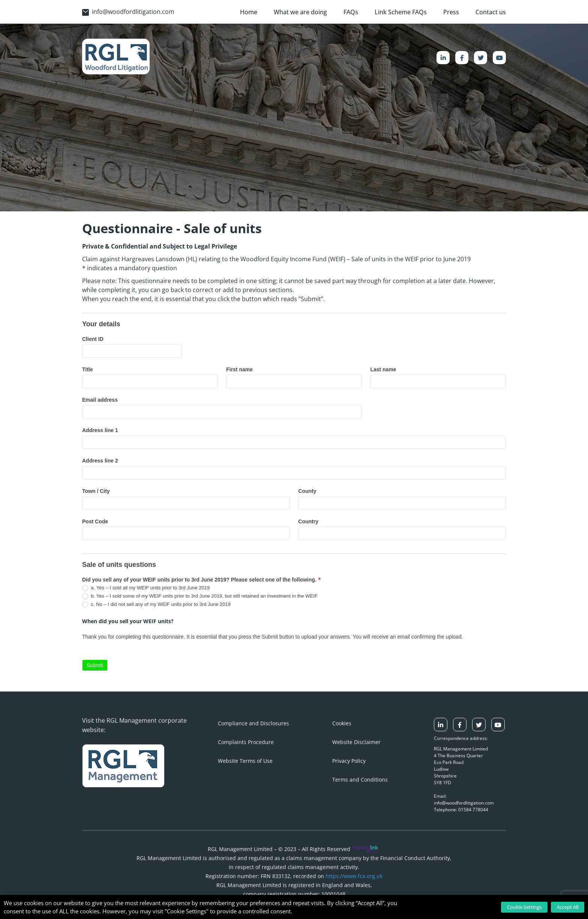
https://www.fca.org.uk (354, 876)
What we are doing (300, 12)
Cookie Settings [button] (524, 907)
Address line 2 (100, 461)
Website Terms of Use (245, 761)
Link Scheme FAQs (401, 12)
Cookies (342, 723)
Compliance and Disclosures (253, 723)
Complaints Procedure (246, 742)
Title (88, 369)
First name (239, 369)
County (307, 491)
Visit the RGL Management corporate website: (134, 725)
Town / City (96, 491)
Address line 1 (100, 430)
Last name (383, 369)
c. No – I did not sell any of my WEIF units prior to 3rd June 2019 (156, 605)
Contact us (491, 12)
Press (451, 12)
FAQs (351, 12)
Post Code (95, 521)
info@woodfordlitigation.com (128, 12)
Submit (95, 665)
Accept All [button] (568, 907)
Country (308, 521)
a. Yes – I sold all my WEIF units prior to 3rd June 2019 (146, 588)
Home (249, 12)
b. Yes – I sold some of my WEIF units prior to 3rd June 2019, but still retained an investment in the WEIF (200, 596)
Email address (100, 400)
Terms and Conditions (360, 780)
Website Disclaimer (356, 742)
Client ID (93, 339)
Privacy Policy (349, 761)
